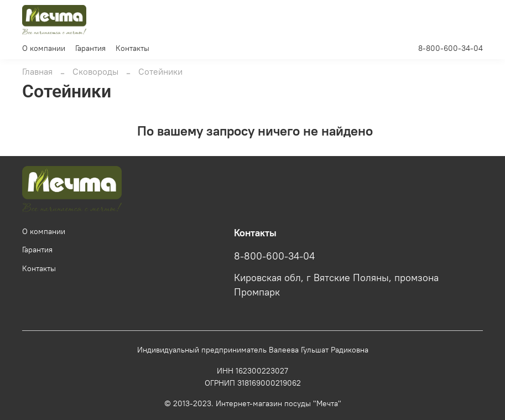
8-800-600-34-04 (451, 48)
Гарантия (90, 48)
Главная (37, 71)
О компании (44, 48)
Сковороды (95, 71)
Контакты (132, 48)
